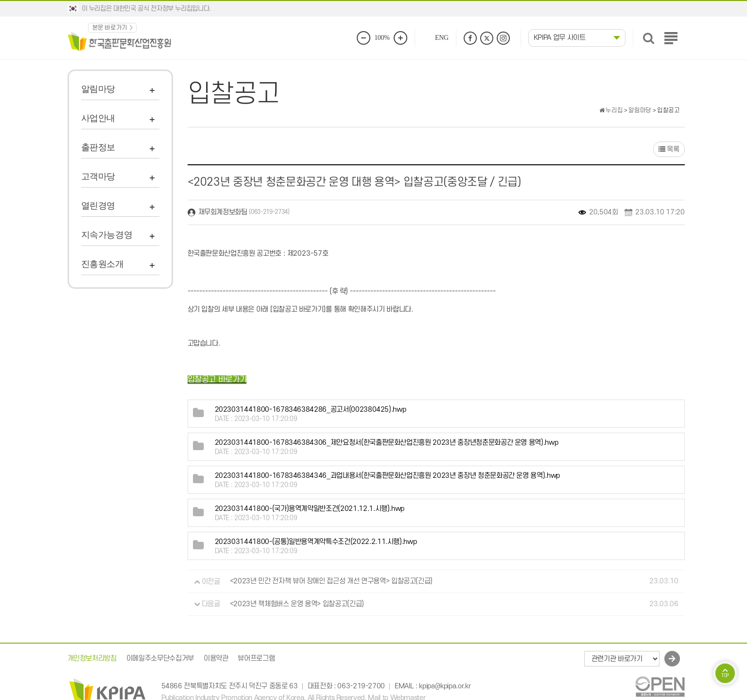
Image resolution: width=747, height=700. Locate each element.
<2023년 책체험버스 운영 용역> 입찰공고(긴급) (297, 604)
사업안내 (98, 118)
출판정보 (98, 147)
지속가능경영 (107, 235)
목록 (669, 149)
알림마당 (98, 89)
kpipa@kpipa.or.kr (445, 686)
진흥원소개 (103, 264)
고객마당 (98, 176)
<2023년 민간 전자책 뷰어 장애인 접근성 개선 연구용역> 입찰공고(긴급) (331, 582)
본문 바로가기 (110, 28)
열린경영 (98, 206)
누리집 (611, 110)
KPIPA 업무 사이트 (560, 38)
